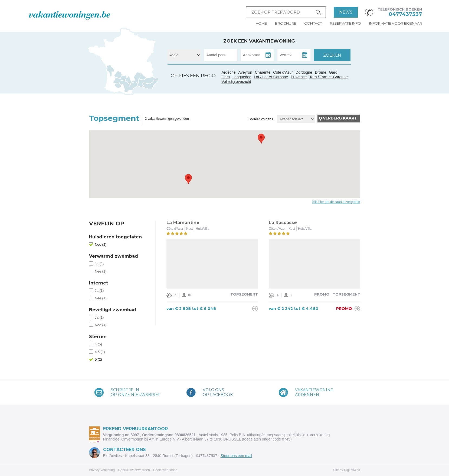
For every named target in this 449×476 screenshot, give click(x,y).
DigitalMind (352, 470)
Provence (299, 77)
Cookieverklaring (165, 470)
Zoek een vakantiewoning (259, 41)
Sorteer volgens (261, 119)
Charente (263, 72)
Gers (116, 81)
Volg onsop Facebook (218, 392)
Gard (136, 82)
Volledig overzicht (236, 82)
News (346, 12)
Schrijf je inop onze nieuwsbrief (136, 392)
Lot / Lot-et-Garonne (271, 77)
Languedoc (131, 88)
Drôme (321, 72)
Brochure (286, 23)
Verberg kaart (340, 118)
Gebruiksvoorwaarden (134, 470)
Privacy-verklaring (102, 470)
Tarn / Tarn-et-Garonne (125, 84)
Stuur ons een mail (236, 456)
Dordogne (304, 72)
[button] (261, 139)
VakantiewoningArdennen (314, 392)
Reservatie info (345, 23)
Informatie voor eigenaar (396, 23)
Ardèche (137, 75)
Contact (313, 23)
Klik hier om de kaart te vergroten (336, 202)
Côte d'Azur (150, 84)
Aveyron (245, 72)
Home (261, 23)
